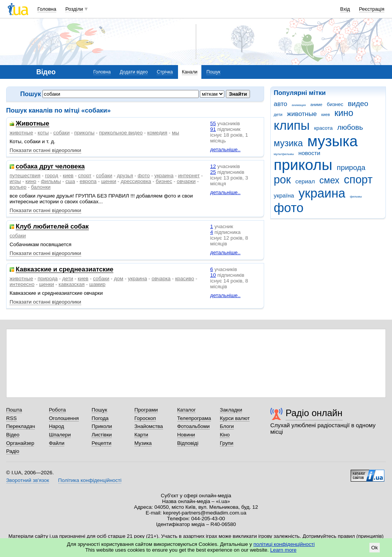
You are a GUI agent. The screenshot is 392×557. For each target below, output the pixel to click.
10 (213, 275)
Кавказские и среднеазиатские (65, 270)
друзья (125, 176)
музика (288, 143)
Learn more (283, 550)
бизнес (335, 104)
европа (88, 181)
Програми (146, 410)
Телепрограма (194, 418)
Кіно (225, 435)
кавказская (72, 284)
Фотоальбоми (194, 426)
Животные (33, 124)
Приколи (102, 426)
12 (213, 166)
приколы (303, 165)
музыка (333, 141)
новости (309, 153)
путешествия (25, 176)
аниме (316, 105)
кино (344, 113)
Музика (143, 443)
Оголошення (64, 418)
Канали (190, 72)
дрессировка (136, 181)
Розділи (74, 9)
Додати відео (134, 72)
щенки (109, 181)
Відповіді (188, 443)
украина (322, 193)
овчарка (161, 278)
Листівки (102, 435)
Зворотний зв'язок (28, 480)
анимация (299, 105)
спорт (358, 180)
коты (43, 133)
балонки (41, 187)
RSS (11, 418)
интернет (189, 176)
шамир (97, 284)
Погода (100, 418)
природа (351, 167)
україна (284, 195)
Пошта (14, 410)
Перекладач (20, 426)
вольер (18, 187)
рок (282, 180)
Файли (57, 443)
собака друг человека (50, 167)
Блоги (227, 426)
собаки (61, 133)
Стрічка (165, 72)
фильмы (356, 197)
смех (329, 180)
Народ (57, 426)
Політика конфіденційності (90, 480)
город (51, 176)
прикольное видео (121, 133)
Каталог (187, 410)
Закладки (231, 410)
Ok (375, 548)
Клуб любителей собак (52, 227)
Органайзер (20, 443)
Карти (141, 435)
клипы (292, 125)
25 (213, 172)
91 (213, 129)
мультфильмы (284, 154)
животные (302, 114)
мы (176, 133)
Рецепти (101, 443)
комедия (158, 133)
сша (70, 181)
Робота (57, 410)
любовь (350, 127)
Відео (13, 435)
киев (325, 114)
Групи (226, 443)
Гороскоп (145, 418)
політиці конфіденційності (284, 544)
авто (280, 104)
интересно (22, 284)
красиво (185, 278)
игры (15, 181)
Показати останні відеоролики (45, 150)
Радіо (13, 451)
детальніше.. (225, 149)
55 (213, 123)
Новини (186, 435)
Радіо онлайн (314, 413)
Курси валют (235, 418)
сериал (305, 181)
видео (358, 104)
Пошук (213, 72)
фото (289, 208)
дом (119, 278)
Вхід (345, 9)
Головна (47, 9)
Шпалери (60, 435)
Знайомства (149, 426)
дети (278, 114)
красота (323, 128)
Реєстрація (372, 9)
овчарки (186, 181)
